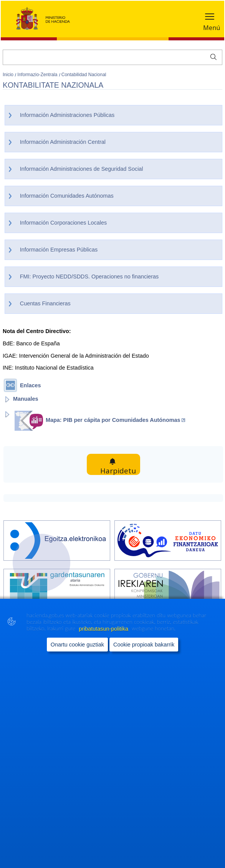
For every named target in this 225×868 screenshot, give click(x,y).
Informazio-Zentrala (38, 75)
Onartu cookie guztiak (77, 653)
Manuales (26, 399)
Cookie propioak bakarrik (144, 653)
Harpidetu (121, 464)
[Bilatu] (112, 57)
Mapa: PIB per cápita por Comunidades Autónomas (115, 420)
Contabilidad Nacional (84, 75)
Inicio (9, 75)
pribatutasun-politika (104, 638)
